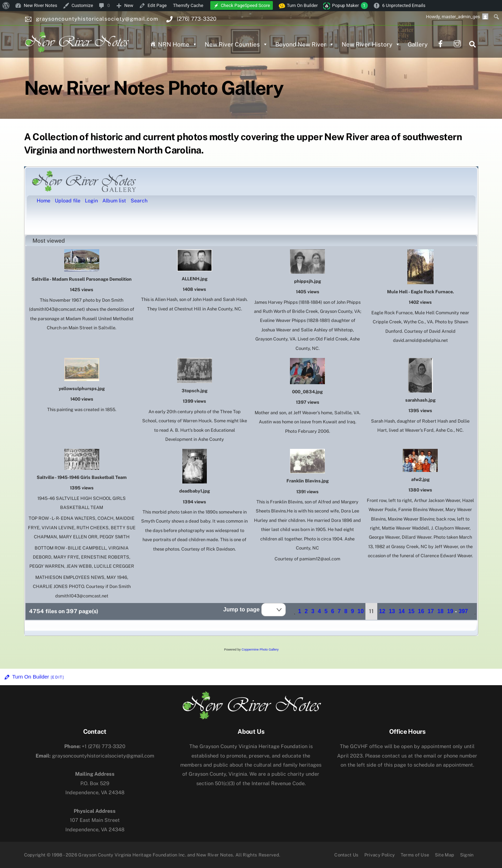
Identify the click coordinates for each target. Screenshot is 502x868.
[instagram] (457, 43)
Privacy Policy (380, 855)
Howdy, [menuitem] (457, 16)
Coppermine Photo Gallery (260, 650)
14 (402, 611)
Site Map (445, 855)
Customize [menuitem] (82, 5)
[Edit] (57, 677)
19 (450, 611)
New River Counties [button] (236, 44)
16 (421, 611)
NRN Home (178, 44)
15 (411, 611)
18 (441, 611)
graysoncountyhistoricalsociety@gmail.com (95, 756)
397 (463, 611)
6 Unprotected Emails (404, 5)
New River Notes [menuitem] (41, 5)
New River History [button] (371, 44)
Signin (467, 855)
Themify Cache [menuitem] (188, 5)
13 (392, 611)
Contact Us (346, 855)
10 (361, 611)
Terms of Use (415, 855)
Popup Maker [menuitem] (350, 6)
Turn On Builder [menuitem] (298, 6)
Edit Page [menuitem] (157, 5)
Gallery (418, 44)
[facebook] (441, 43)
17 (431, 611)
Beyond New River (305, 44)
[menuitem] (6, 6)
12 (382, 611)
